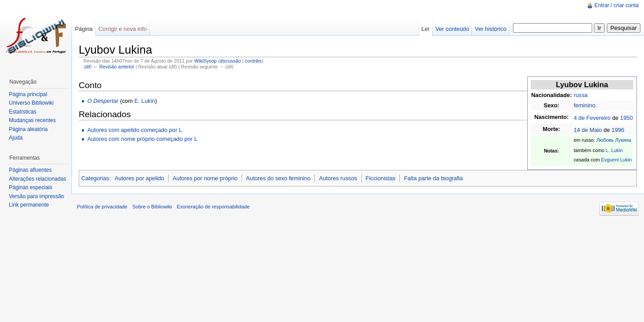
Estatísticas (23, 112)
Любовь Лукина (614, 140)
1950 (627, 118)
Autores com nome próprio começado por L (142, 139)
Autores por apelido (139, 178)
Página (84, 29)
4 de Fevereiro (592, 118)
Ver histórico (491, 29)
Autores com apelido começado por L (135, 130)
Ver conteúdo (452, 29)
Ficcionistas (381, 178)
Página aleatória (28, 129)
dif (87, 67)
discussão (230, 61)
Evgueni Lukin (616, 160)
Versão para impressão (36, 196)
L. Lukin (614, 150)
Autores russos (338, 178)
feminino (585, 105)
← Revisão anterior (114, 67)
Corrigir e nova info (123, 29)
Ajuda (16, 138)
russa (581, 95)
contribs (254, 61)
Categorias (95, 178)
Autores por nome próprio (205, 178)
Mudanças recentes (32, 120)
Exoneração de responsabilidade (213, 207)
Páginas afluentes (30, 170)
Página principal (28, 94)
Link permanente (29, 205)
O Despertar (103, 101)
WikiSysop (205, 61)
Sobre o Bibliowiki (152, 207)
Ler (426, 29)
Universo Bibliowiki (31, 103)
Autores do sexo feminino (278, 178)
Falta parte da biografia (433, 178)
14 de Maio (588, 130)
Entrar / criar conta (616, 5)
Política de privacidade (102, 207)
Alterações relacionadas (38, 179)
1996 (618, 130)
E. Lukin (144, 101)
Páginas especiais (31, 187)
